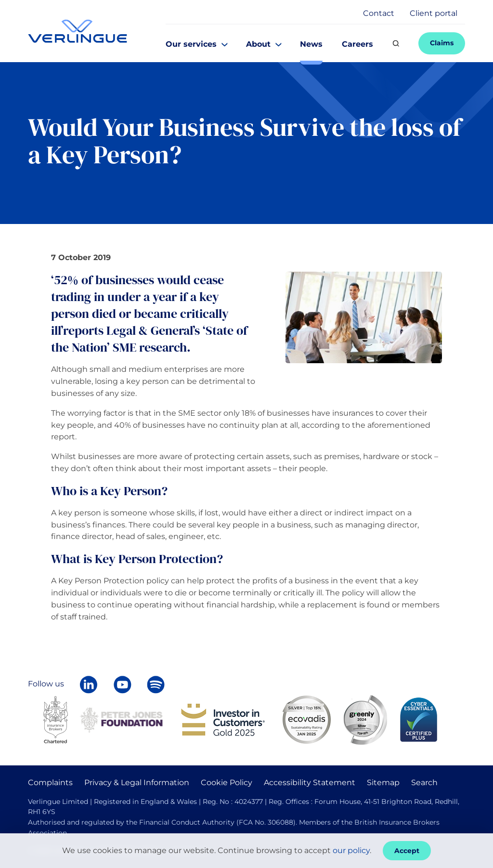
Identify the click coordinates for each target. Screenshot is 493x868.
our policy (351, 850)
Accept (407, 851)
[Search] (396, 43)
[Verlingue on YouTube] (122, 684)
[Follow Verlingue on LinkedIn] (89, 684)
